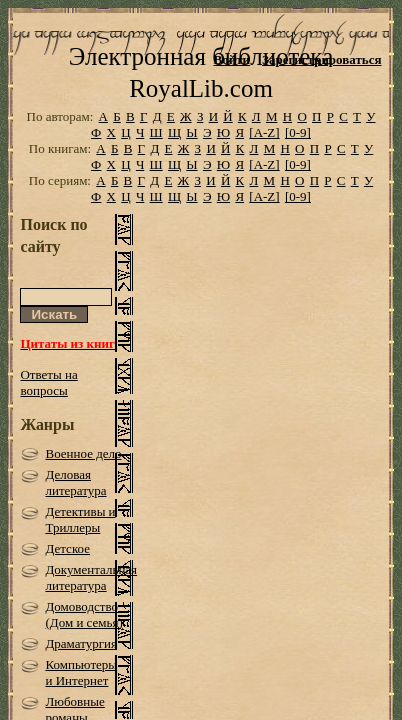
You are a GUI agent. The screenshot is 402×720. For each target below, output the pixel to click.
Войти (232, 59)
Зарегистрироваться (321, 59)
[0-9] (298, 163)
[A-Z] (264, 163)
